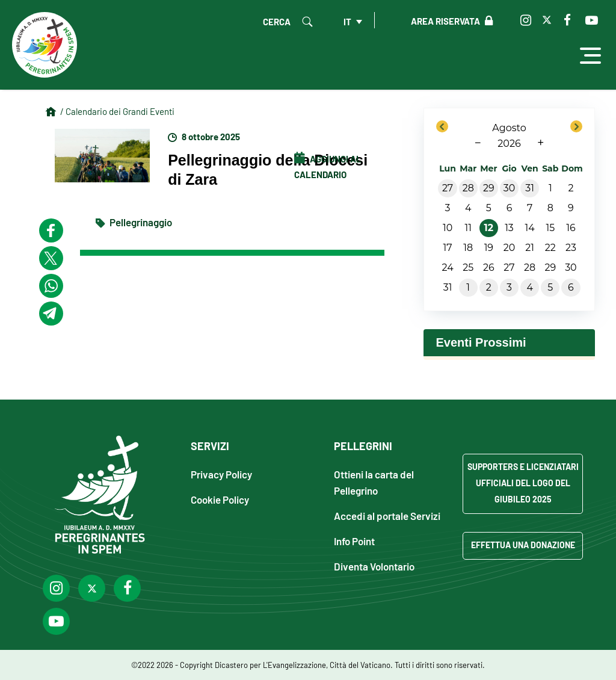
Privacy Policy (221, 474)
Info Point (354, 541)
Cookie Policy (220, 499)
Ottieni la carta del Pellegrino (374, 482)
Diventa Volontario (374, 566)
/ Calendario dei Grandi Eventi (117, 111)
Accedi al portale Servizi (387, 515)
